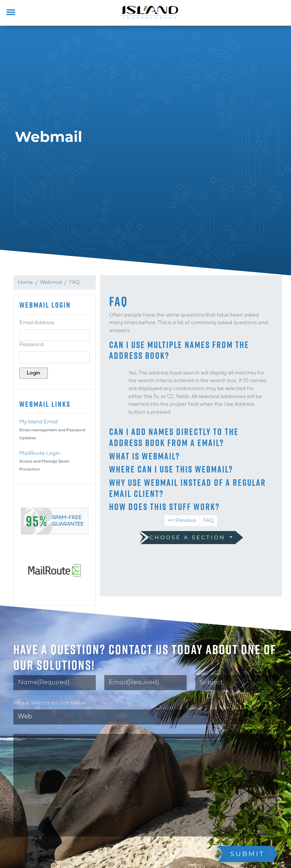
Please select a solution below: (50, 703)
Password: (32, 345)
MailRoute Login (40, 454)
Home (25, 283)
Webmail (51, 283)
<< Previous (182, 521)
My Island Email (39, 422)
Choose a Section (189, 537)
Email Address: (37, 323)
